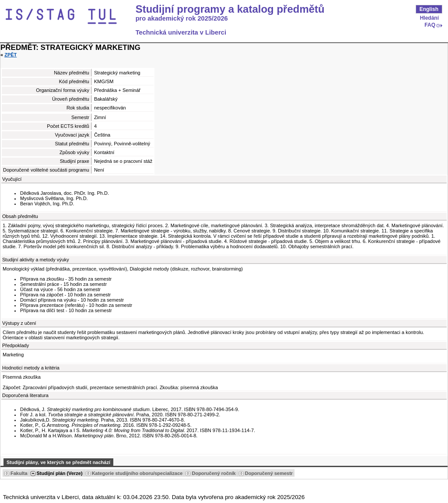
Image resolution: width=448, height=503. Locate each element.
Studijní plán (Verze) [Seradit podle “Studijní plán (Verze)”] (60, 473)
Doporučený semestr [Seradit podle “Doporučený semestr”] (269, 473)
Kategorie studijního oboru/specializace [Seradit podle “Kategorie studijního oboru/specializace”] (137, 473)
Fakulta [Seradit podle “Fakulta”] (19, 473)
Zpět (10, 55)
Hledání (429, 18)
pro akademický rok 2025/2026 (182, 18)
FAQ (430, 25)
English (429, 9)
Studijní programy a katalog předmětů (230, 9)
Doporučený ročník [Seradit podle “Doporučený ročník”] (213, 473)
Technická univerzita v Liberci (181, 32)
